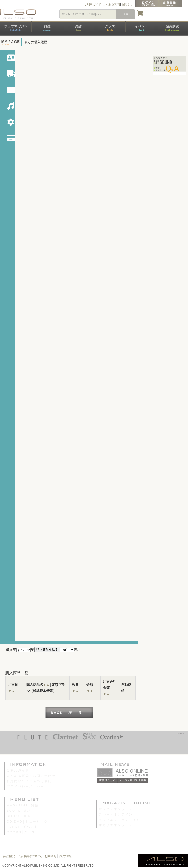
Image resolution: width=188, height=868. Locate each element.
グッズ (110, 28)
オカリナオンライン (116, 825)
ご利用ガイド (93, 4)
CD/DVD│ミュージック (27, 822)
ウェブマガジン (16, 28)
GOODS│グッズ (21, 832)
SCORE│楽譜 (19, 811)
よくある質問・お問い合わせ (31, 776)
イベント (141, 28)
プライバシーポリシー (26, 786)
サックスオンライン (116, 809)
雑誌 (47, 28)
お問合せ (127, 4)
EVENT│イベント (22, 827)
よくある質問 (111, 4)
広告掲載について (30, 856)
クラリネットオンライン (120, 820)
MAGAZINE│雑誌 (23, 805)
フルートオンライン (116, 814)
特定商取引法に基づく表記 (29, 781)
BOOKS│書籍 (19, 816)
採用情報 (65, 856)
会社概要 (9, 856)
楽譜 (78, 28)
